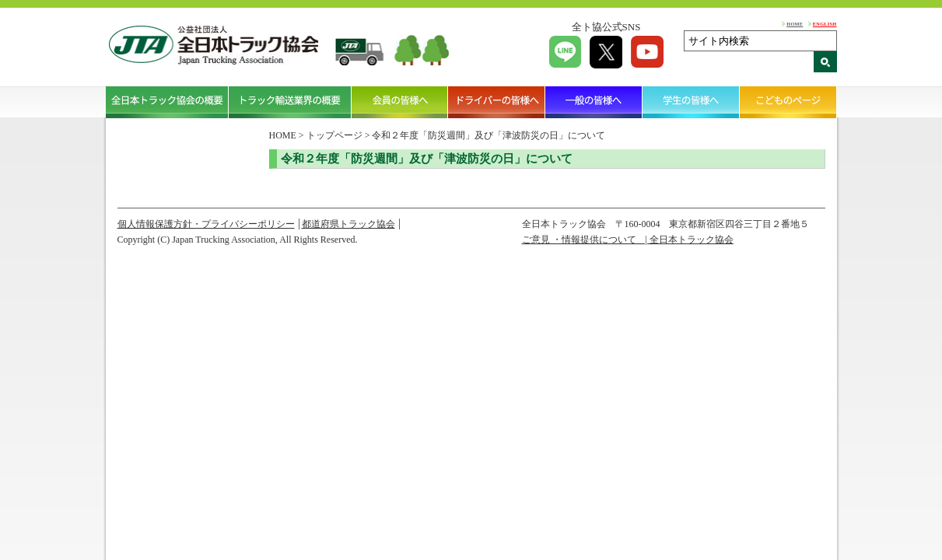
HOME (795, 24)
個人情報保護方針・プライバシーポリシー (206, 224)
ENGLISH (825, 24)
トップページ (334, 135)
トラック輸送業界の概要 (290, 102)
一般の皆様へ (594, 102)
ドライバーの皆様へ (497, 102)
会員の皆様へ (400, 102)
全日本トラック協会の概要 (167, 102)
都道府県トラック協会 (348, 224)
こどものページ (788, 102)
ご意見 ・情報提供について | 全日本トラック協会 (628, 240)
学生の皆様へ (691, 102)
